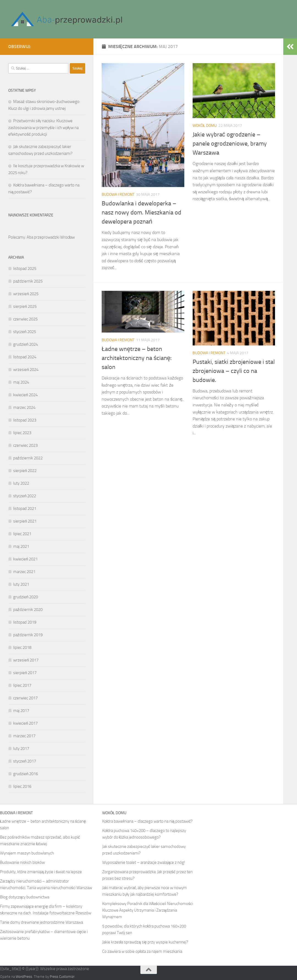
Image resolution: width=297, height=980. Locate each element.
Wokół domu (205, 126)
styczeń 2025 (25, 332)
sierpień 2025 (25, 306)
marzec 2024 (24, 407)
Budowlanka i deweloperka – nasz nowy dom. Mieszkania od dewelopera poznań (141, 213)
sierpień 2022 (25, 471)
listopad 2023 (25, 420)
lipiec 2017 (22, 685)
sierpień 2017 (25, 673)
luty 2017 (21, 749)
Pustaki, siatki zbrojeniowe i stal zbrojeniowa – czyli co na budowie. (234, 371)
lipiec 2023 (22, 433)
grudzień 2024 (26, 344)
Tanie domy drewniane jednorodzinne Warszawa (41, 922)
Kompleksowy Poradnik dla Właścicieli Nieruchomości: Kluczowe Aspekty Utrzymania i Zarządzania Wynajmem (148, 910)
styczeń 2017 (25, 761)
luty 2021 (21, 584)
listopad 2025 (25, 269)
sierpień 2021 (25, 521)
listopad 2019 (25, 622)
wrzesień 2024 (26, 370)
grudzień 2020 (26, 597)
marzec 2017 (24, 736)
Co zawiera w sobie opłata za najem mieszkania (142, 951)
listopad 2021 (25, 509)
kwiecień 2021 (25, 559)
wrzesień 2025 (26, 294)
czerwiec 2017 (25, 698)
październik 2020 (28, 610)
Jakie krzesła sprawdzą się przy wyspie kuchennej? (145, 942)
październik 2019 (28, 635)
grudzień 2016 (26, 774)
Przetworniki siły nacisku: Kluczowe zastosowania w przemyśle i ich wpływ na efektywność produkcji (43, 128)
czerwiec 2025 (25, 319)
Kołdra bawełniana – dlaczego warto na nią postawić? (148, 821)
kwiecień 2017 (25, 723)
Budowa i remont (118, 195)
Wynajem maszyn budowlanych (27, 853)
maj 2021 (21, 546)
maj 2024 (21, 382)
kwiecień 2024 (25, 395)
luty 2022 (21, 483)
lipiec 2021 (22, 534)
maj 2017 (21, 711)
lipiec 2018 (22, 647)
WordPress (24, 977)
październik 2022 (28, 458)
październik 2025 (28, 281)
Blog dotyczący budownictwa (25, 897)
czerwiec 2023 (25, 445)
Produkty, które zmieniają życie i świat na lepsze (41, 872)
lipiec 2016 (22, 786)
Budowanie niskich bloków (22, 862)
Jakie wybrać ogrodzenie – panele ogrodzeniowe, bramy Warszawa (230, 144)
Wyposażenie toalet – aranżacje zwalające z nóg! (144, 862)
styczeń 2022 (25, 496)
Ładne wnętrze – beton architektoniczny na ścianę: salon (137, 358)
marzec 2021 (24, 572)
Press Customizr (62, 977)
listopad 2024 (25, 357)
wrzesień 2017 (26, 660)
